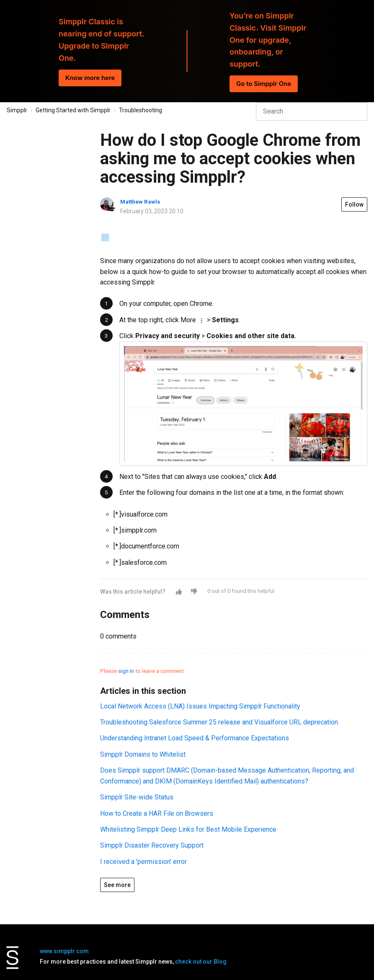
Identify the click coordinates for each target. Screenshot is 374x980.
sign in (126, 671)
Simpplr (17, 110)
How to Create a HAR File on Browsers (157, 813)
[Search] (312, 111)
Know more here (90, 78)
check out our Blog (201, 962)
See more (117, 885)
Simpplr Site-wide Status (137, 797)
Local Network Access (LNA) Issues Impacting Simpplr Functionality (200, 706)
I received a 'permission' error (143, 862)
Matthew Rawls (140, 202)
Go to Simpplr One (264, 84)
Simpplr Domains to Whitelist (143, 754)
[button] (179, 592)
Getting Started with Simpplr (73, 110)
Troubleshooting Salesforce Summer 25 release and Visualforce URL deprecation (219, 722)
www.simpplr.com (64, 951)
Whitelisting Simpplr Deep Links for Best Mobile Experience (188, 829)
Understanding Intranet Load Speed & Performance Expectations (195, 738)
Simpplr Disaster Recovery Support (152, 845)
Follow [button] (354, 204)
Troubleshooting (141, 110)
